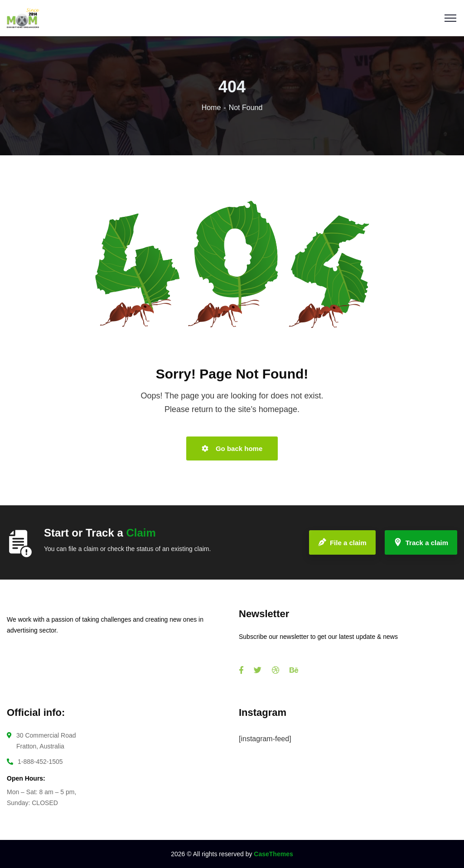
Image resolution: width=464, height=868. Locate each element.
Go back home (232, 448)
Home (211, 108)
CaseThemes (273, 854)
